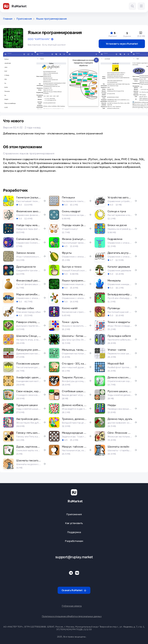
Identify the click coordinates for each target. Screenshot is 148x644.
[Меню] (141, 6)
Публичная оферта (72, 606)
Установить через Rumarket (122, 44)
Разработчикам (74, 541)
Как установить (74, 523)
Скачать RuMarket (74, 590)
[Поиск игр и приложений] (132, 6)
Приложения (24, 19)
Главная (8, 19)
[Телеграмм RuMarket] (71, 573)
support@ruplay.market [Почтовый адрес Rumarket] (74, 557)
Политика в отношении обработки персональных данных (72, 616)
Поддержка (74, 532)
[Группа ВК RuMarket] (77, 573)
